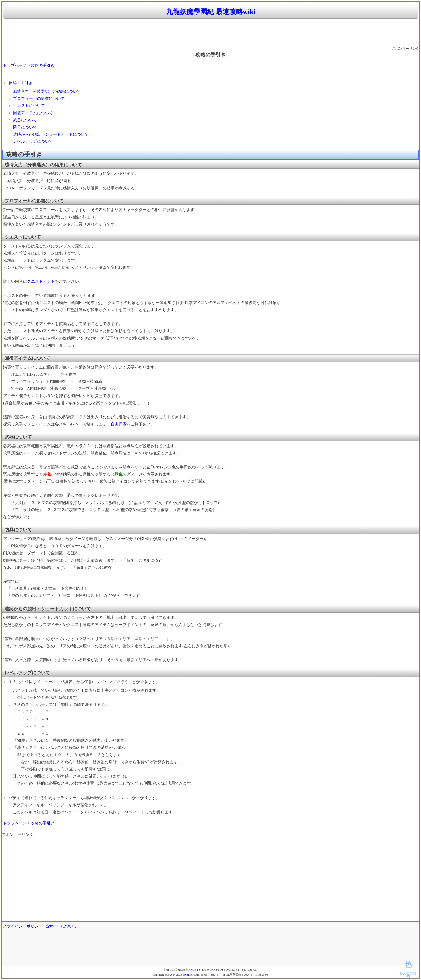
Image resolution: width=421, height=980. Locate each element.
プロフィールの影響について (39, 99)
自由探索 (119, 424)
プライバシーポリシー (22, 926)
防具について (25, 127)
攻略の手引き (43, 66)
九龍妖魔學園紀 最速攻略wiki (211, 12)
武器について (25, 120)
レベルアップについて (33, 141)
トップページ (15, 66)
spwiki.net (188, 975)
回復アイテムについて (33, 113)
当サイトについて (61, 926)
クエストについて (29, 106)
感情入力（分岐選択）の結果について (47, 91)
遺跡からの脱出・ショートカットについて (51, 134)
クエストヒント (41, 281)
